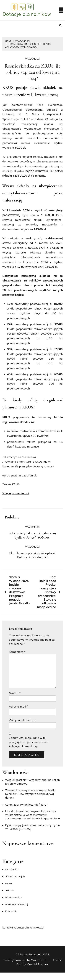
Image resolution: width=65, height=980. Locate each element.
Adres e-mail (19, 707)
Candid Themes (38, 964)
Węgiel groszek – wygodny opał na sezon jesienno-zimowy (32, 782)
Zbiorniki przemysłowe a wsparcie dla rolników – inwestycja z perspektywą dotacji (30, 794)
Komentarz (17, 652)
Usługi (9, 890)
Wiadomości (33, 59)
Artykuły (11, 869)
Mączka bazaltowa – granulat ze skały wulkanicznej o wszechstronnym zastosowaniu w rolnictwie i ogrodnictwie (32, 815)
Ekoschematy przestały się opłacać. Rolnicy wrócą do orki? (33, 555)
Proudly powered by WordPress (25, 960)
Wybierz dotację (16, 904)
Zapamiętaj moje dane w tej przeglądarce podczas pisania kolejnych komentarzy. (29, 742)
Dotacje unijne (15, 876)
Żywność (11, 911)
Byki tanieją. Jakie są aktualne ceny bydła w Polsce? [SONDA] (33, 535)
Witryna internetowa (23, 720)
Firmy (9, 883)
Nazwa (15, 693)
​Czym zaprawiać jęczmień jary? (26, 805)
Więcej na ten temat (16, 493)
